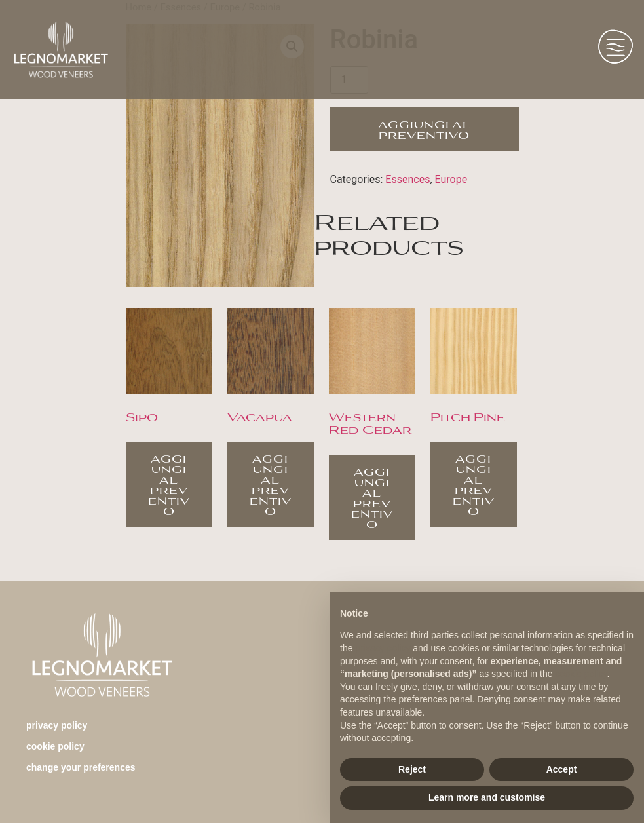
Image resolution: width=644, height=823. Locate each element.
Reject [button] (412, 769)
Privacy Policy (57, 725)
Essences (407, 179)
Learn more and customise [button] (487, 797)
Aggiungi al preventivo (425, 129)
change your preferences (81, 767)
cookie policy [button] (581, 674)
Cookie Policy (55, 746)
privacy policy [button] (383, 648)
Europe (451, 179)
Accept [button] (562, 769)
